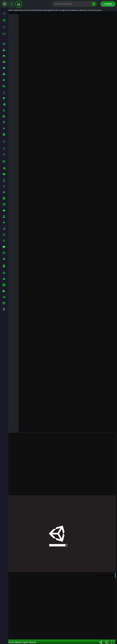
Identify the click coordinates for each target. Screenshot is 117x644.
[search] (94, 4)
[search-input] (73, 4)
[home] (5, 13)
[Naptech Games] (12, 4)
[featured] (5, 27)
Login (108, 4)
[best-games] (5, 20)
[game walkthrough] (19, 4)
